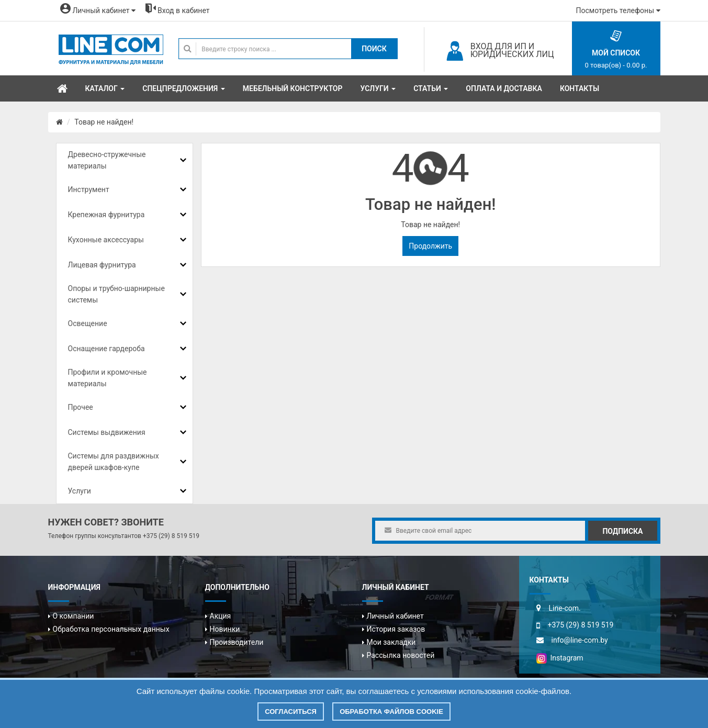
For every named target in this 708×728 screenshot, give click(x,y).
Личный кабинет (395, 616)
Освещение (88, 323)
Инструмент (89, 189)
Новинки (225, 629)
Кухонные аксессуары (106, 240)
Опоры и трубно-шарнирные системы (116, 294)
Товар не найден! (104, 122)
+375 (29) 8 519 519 (171, 536)
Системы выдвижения (107, 432)
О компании (74, 616)
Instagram (560, 658)
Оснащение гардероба (106, 349)
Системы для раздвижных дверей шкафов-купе (114, 462)
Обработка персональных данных (111, 629)
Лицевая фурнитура (102, 265)
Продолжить (430, 246)
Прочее (81, 407)
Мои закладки (391, 642)
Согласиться (291, 712)
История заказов (396, 629)
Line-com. (565, 608)
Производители (237, 642)
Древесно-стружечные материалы (107, 160)
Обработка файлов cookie (391, 712)
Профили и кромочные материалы (108, 378)
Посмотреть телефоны (618, 10)
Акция (221, 616)
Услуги (80, 491)
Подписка (622, 531)
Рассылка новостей (401, 655)
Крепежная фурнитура (106, 215)
